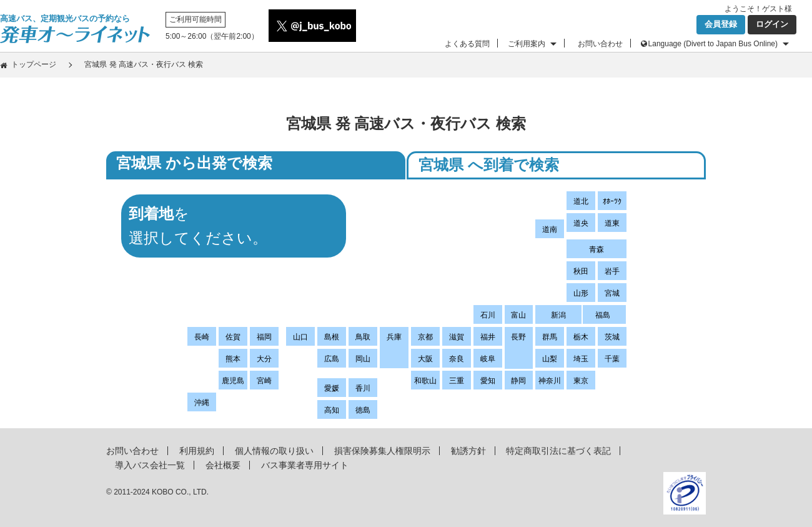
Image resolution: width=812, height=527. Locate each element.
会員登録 (721, 24)
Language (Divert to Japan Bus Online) (713, 44)
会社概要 (223, 465)
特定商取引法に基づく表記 (558, 451)
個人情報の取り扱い (274, 451)
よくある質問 (467, 44)
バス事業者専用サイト (305, 465)
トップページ (34, 64)
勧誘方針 (468, 451)
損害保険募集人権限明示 (382, 451)
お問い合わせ (600, 44)
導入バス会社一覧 (150, 465)
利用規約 (197, 451)
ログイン (772, 24)
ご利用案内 (527, 44)
